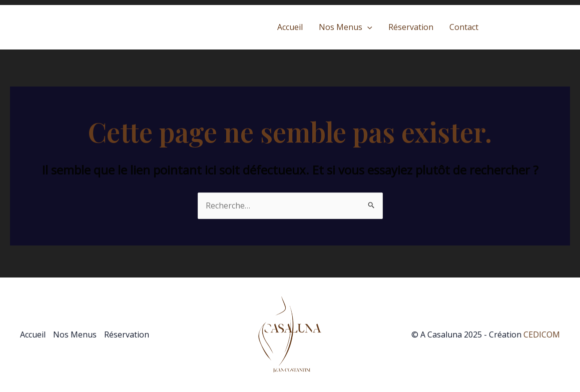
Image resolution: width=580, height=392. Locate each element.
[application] (367, 27)
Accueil (290, 27)
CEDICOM (542, 334)
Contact (464, 27)
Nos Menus (346, 27)
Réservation (411, 27)
